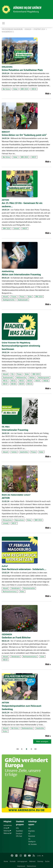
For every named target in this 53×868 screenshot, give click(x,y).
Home (6, 861)
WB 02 (13, 381)
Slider (15, 89)
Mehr (47, 94)
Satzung (7, 831)
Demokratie (16, 588)
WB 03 (21, 381)
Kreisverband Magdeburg (13, 29)
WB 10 (30, 384)
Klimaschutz (7, 520)
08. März (6, 427)
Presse (22, 297)
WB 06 (46, 381)
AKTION (5, 200)
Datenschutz (31, 866)
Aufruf (5, 566)
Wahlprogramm (44, 377)
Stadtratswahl (23, 300)
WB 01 (5, 381)
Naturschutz (19, 520)
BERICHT (6, 132)
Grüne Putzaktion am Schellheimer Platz (22, 70)
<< (18, 749)
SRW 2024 (24, 89)
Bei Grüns (6, 89)
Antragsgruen (22, 861)
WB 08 (13, 384)
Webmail (32, 861)
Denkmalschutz (27, 728)
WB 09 (21, 384)
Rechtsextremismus (10, 592)
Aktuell (5, 297)
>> (35, 749)
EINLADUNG (7, 67)
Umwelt (16, 228)
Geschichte (24, 452)
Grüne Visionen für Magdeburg (16, 343)
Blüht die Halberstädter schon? (16, 495)
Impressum (21, 866)
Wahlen (28, 29)
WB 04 (34, 89)
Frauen (14, 297)
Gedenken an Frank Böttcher (16, 637)
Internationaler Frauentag (15, 430)
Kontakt (13, 861)
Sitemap (40, 861)
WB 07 (34, 157)
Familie (14, 452)
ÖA (12, 374)
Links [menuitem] (39, 856)
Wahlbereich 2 (8, 32)
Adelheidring (8, 271)
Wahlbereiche (21, 377)
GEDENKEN (7, 634)
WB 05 (38, 381)
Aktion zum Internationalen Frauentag (21, 274)
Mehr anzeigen (42, 741)
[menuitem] (6, 861)
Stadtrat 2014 (40, 29)
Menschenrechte (29, 588)
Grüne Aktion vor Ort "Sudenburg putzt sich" (24, 135)
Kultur (5, 731)
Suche (47, 861)
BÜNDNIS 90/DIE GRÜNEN (27, 8)
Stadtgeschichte (9, 300)
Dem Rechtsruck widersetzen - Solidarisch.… (24, 569)
